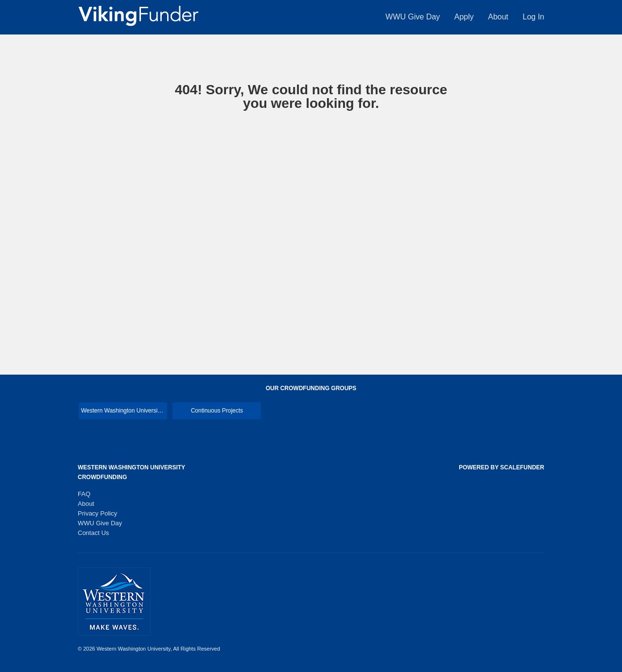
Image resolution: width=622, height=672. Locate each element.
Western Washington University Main (124, 411)
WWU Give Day (414, 17)
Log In (534, 17)
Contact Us (93, 533)
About (499, 17)
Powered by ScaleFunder (501, 467)
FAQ (84, 494)
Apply (465, 17)
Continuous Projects (217, 411)
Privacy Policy (97, 513)
